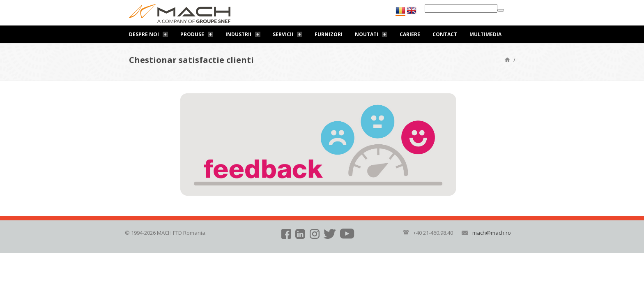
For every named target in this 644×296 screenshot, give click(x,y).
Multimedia (485, 34)
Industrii (238, 34)
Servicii (283, 34)
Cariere (410, 34)
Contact (445, 34)
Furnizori (329, 34)
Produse (192, 34)
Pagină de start (507, 59)
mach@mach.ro (492, 233)
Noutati (367, 34)
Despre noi (144, 34)
